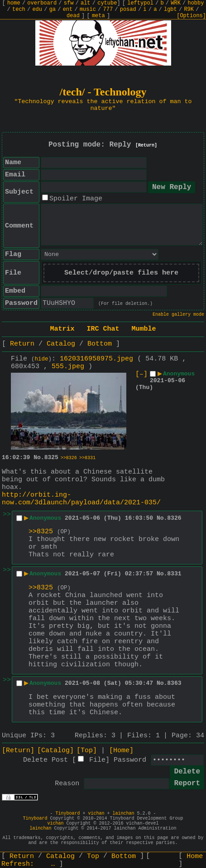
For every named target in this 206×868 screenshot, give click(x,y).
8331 (174, 574)
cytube (107, 3)
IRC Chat (103, 329)
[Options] (191, 16)
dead (73, 16)
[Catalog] (55, 751)
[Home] (121, 751)
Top (93, 856)
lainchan (124, 813)
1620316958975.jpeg (96, 359)
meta (98, 16)
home (14, 3)
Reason (67, 784)
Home (195, 856)
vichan (96, 813)
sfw (69, 3)
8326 (174, 518)
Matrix (62, 329)
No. (39, 458)
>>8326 (69, 458)
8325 (51, 458)
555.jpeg (68, 367)
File (97, 760)
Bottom (100, 344)
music (88, 9)
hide (42, 359)
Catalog (61, 344)
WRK (176, 3)
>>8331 (87, 458)
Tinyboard (67, 813)
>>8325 (41, 532)
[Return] (146, 145)
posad (128, 9)
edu (37, 9)
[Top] (87, 751)
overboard (42, 3)
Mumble (144, 329)
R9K (189, 9)
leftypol (140, 3)
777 (108, 9)
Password (130, 760)
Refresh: (28, 864)
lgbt (170, 9)
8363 (174, 683)
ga (53, 9)
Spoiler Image (76, 199)
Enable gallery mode (178, 315)
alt (86, 3)
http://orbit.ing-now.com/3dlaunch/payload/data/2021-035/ (81, 499)
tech (19, 9)
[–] (141, 374)
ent (68, 9)
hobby (196, 3)
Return (22, 344)
